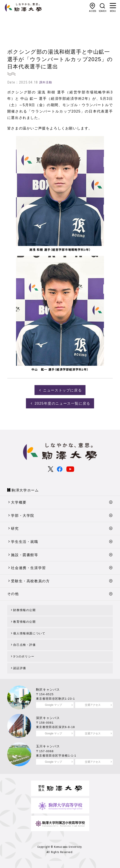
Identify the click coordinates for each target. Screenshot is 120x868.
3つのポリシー (24, 656)
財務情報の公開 (24, 610)
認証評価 (20, 668)
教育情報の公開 (24, 622)
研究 (15, 529)
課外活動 (46, 82)
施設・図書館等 (25, 555)
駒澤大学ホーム (25, 490)
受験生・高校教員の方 (30, 581)
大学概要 (19, 502)
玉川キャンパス (48, 746)
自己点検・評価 (24, 645)
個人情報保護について (29, 633)
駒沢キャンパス (48, 690)
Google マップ (53, 705)
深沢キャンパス (48, 718)
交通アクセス (93, 705)
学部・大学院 (23, 516)
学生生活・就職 (25, 542)
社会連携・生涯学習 (28, 568)
